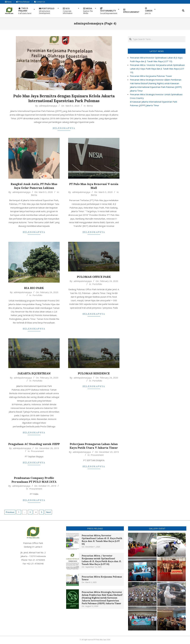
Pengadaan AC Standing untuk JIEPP (34, 444)
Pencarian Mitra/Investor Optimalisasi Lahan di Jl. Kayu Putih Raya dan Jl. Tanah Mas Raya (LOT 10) (102, 540)
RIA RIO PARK (34, 288)
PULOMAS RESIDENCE (94, 373)
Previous (10, 512)
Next (48, 512)
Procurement (37, 451)
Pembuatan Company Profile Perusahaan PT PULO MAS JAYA (34, 480)
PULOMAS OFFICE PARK (94, 277)
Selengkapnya (64, 128)
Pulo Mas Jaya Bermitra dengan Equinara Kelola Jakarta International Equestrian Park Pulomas (64, 98)
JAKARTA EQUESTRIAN (34, 373)
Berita (90, 106)
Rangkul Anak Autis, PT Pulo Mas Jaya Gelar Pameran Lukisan (34, 186)
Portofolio (37, 295)
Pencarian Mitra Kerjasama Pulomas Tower (151, 76)
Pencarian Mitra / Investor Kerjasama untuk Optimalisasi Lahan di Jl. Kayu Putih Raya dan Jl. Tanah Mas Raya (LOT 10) (157, 69)
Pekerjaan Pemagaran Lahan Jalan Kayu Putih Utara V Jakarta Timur (94, 446)
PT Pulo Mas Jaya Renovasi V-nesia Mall (94, 186)
